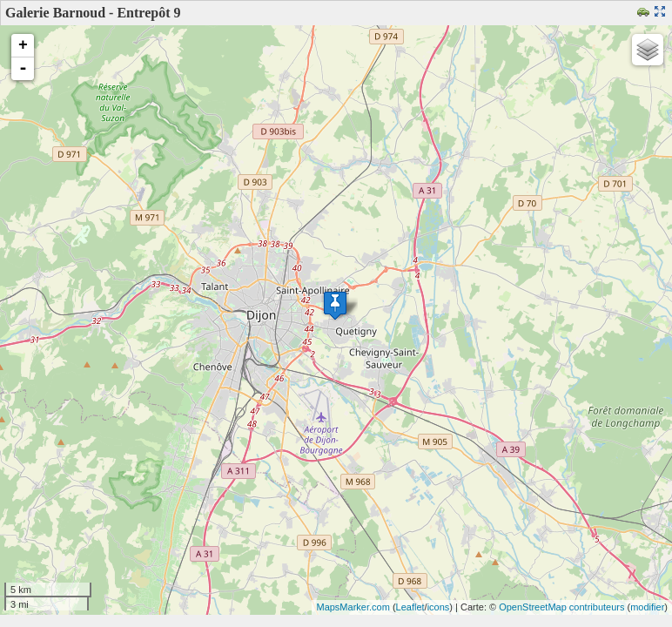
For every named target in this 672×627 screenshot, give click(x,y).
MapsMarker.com (353, 607)
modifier (647, 607)
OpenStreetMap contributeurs (561, 607)
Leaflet (410, 607)
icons (439, 607)
